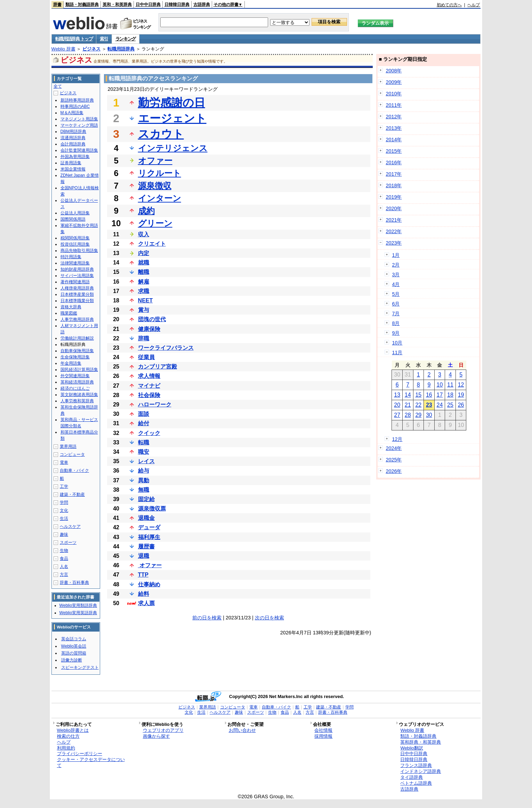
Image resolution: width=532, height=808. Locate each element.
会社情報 (323, 730)
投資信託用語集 (75, 244)
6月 (396, 304)
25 (450, 405)
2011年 (394, 105)
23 (429, 405)
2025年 (394, 460)
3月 (396, 275)
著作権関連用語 (75, 282)
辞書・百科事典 (74, 583)
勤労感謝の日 (172, 103)
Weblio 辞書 (63, 49)
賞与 (144, 310)
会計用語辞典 (73, 144)
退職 (144, 556)
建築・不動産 (72, 494)
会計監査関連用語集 (79, 150)
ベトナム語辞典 (416, 783)
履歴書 (146, 546)
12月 (397, 439)
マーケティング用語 (79, 125)
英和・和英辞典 (117, 5)
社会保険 (149, 395)
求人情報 (149, 376)
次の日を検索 (269, 618)
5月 (396, 294)
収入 (144, 234)
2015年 (394, 151)
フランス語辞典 (416, 765)
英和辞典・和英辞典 (421, 742)
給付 (144, 423)
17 (440, 395)
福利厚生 (149, 537)
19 (461, 395)
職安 (144, 452)
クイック (149, 433)
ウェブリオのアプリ (163, 730)
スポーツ (68, 542)
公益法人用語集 (75, 213)
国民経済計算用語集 (79, 370)
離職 (144, 272)
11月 (397, 352)
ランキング (126, 39)
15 (418, 395)
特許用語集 (71, 257)
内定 (144, 253)
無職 (144, 490)
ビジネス (91, 49)
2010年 (394, 94)
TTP (143, 575)
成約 (146, 211)
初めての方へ (449, 5)
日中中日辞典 (148, 5)
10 (440, 385)
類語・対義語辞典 (82, 5)
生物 (64, 550)
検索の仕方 (68, 736)
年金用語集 (71, 363)
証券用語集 (71, 163)
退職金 (146, 518)
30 (429, 415)
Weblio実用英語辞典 (78, 613)
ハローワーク (155, 405)
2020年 (394, 208)
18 (450, 395)
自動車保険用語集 (77, 351)
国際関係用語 (73, 219)
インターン (160, 198)
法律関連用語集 (75, 263)
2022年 (394, 231)
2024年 (394, 448)
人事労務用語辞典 (77, 319)
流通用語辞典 (73, 138)
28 (408, 415)
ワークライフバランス (166, 348)
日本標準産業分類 (77, 294)
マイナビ (149, 386)
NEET (146, 300)
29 (418, 415)
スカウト (161, 134)
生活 (64, 518)
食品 (64, 559)
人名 (64, 567)
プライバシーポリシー (80, 754)
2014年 (394, 140)
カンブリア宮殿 (158, 367)
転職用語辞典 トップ (74, 39)
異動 (144, 480)
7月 (396, 314)
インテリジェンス (173, 148)
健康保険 (149, 329)
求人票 (146, 603)
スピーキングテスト (80, 667)
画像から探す (156, 736)
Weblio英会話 (74, 646)
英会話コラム (74, 639)
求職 (144, 291)
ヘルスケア (70, 526)
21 (408, 405)
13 (397, 395)
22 (418, 405)
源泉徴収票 (152, 509)
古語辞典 (202, 5)
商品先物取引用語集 (79, 251)
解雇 (144, 282)
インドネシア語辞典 (421, 771)
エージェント (172, 118)
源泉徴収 (155, 186)
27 (397, 415)
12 (461, 385)
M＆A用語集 (72, 113)
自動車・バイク (74, 470)
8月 (396, 323)
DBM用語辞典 (74, 132)
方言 (64, 575)
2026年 (394, 471)
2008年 (394, 71)
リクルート (160, 173)
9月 (396, 333)
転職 (144, 442)
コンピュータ (72, 454)
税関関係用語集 (75, 238)
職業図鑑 (69, 313)
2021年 (394, 220)
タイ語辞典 (412, 777)
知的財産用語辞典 (77, 269)
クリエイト (152, 244)
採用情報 (323, 736)
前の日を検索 (207, 618)
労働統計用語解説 (77, 338)
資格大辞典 (71, 307)
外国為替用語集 (75, 157)
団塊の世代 (152, 319)
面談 (144, 414)
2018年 (394, 185)
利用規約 (66, 748)
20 (397, 405)
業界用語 (68, 446)
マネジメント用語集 (79, 119)
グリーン (155, 223)
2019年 (394, 197)
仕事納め (149, 584)
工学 (64, 486)
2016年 (394, 163)
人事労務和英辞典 (77, 401)
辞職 (144, 338)
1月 (396, 255)
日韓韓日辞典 (177, 5)
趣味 (64, 534)
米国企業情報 (73, 169)
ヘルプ (474, 5)
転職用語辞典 (121, 49)
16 (429, 395)
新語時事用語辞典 (77, 100)
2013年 (394, 128)
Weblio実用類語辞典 (78, 605)
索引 (104, 39)
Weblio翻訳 (412, 748)
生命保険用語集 (75, 357)
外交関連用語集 (75, 376)
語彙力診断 (72, 660)
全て (58, 86)
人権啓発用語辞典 (77, 288)
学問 (64, 502)
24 (440, 405)
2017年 (394, 174)
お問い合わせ (242, 730)
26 (461, 405)
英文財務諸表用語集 (79, 395)
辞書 (57, 5)
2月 (396, 265)
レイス (146, 461)
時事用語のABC (75, 106)
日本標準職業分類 (77, 301)
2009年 (394, 82)
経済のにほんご (75, 388)
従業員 (146, 357)
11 (450, 385)
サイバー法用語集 (77, 276)
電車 (64, 462)
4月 (396, 284)
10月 (397, 343)
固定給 (146, 499)
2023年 (394, 243)
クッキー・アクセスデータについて (91, 762)
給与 (144, 471)
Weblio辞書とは (73, 730)
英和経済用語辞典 (77, 382)
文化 (64, 510)
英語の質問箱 (74, 653)
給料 (144, 594)
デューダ (149, 527)
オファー (155, 161)
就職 (144, 263)
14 (408, 395)
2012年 (394, 117)
